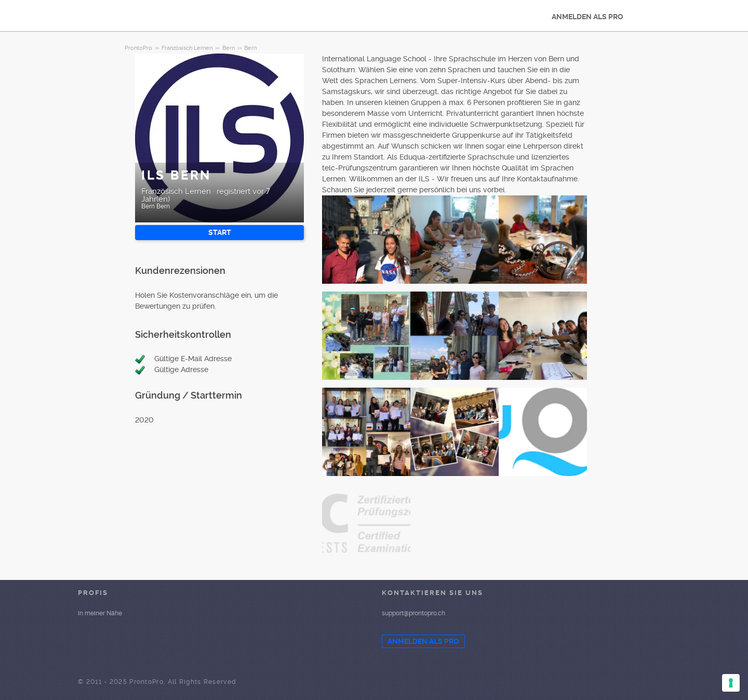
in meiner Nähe (100, 613)
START (220, 232)
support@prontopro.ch (413, 613)
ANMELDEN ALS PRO (587, 17)
